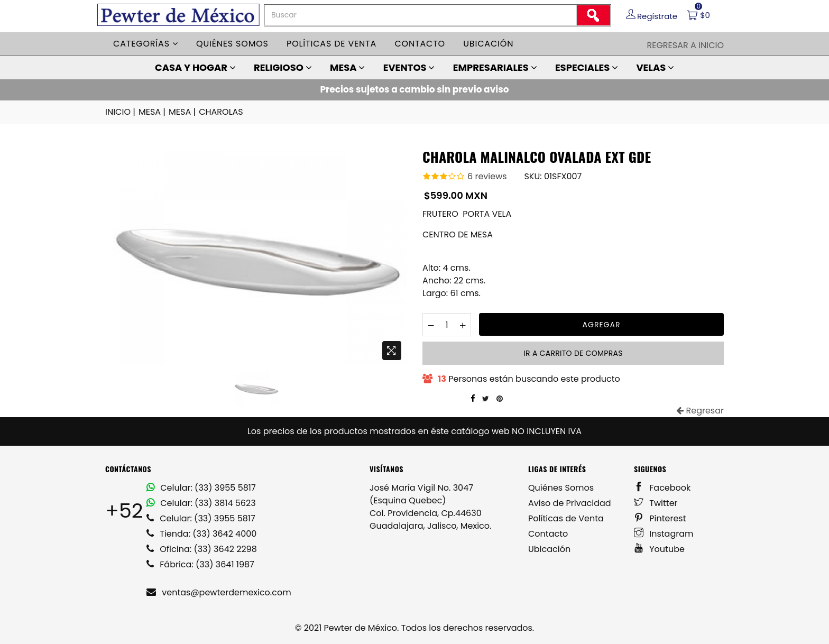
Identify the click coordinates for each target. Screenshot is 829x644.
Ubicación (488, 44)
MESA (347, 67)
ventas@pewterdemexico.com (219, 592)
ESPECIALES (587, 67)
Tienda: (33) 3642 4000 (201, 534)
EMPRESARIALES (495, 67)
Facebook (662, 488)
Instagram (664, 534)
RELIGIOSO (283, 67)
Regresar (700, 411)
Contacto (420, 44)
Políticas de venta (331, 44)
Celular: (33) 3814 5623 (201, 503)
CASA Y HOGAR (195, 67)
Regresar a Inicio (685, 45)
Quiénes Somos (561, 488)
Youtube (659, 549)
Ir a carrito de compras (573, 353)
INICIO (121, 112)
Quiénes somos (232, 44)
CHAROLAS (221, 112)
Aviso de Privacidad (570, 503)
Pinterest (660, 518)
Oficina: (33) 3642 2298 (202, 549)
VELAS (655, 67)
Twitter (656, 503)
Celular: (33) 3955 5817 (201, 488)
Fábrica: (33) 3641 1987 (200, 564)
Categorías (146, 44)
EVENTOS (409, 67)
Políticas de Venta (566, 518)
